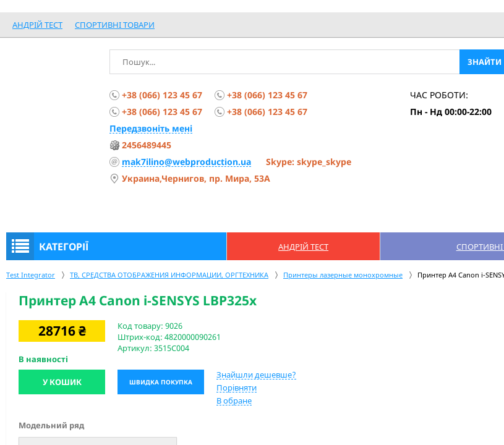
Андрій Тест (37, 25)
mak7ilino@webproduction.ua (186, 162)
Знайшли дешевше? (256, 375)
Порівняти (237, 388)
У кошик (62, 382)
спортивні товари (115, 25)
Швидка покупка (161, 382)
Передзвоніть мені (151, 128)
